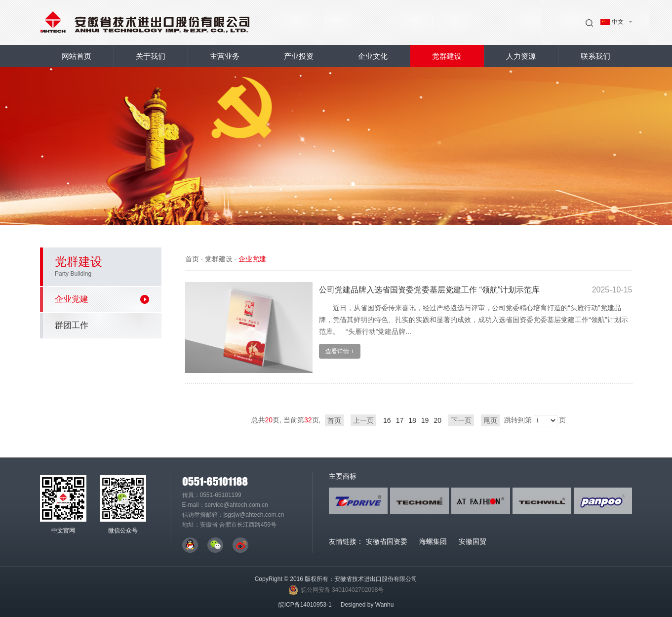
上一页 (363, 420)
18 (412, 420)
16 (387, 420)
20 (437, 420)
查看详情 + (340, 351)
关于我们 (151, 56)
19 (425, 420)
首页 (192, 259)
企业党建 (102, 299)
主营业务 (225, 56)
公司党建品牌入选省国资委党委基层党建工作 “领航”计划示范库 (429, 290)
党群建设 (447, 56)
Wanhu (385, 605)
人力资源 (521, 56)
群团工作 (72, 325)
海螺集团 (433, 541)
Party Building (73, 274)
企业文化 (373, 56)
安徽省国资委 (387, 541)
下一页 (461, 420)
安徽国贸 (473, 541)
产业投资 (299, 56)
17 (400, 420)
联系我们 (595, 56)
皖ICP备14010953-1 (305, 605)
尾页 (490, 420)
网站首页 (77, 56)
